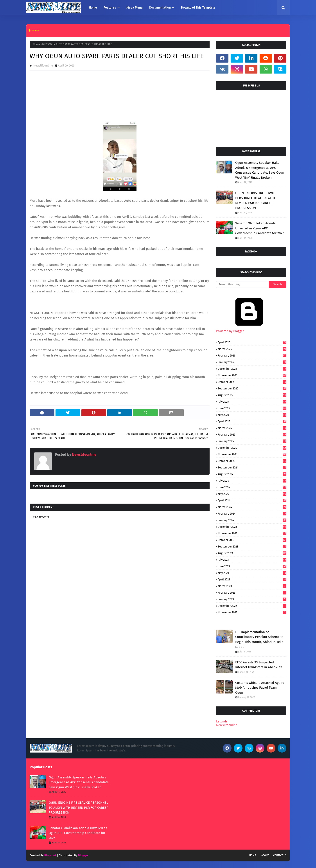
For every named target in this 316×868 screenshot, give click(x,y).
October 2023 (252, 540)
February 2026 (252, 356)
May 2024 (252, 494)
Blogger (83, 855)
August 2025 (252, 395)
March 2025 (252, 428)
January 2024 (252, 520)
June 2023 (252, 566)
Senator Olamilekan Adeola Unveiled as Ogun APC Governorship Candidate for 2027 (259, 228)
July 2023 (252, 560)
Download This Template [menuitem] (198, 8)
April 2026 (252, 342)
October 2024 (252, 461)
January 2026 (252, 362)
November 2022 (252, 612)
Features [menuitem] (110, 8)
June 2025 (252, 408)
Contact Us (280, 855)
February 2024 (252, 514)
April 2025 (252, 421)
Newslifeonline (43, 66)
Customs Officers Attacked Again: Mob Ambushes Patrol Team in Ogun (260, 688)
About (265, 855)
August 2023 (252, 553)
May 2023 (252, 573)
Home (36, 44)
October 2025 (252, 382)
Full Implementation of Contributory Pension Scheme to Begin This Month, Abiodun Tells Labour (259, 639)
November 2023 (252, 533)
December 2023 (252, 527)
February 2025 (252, 435)
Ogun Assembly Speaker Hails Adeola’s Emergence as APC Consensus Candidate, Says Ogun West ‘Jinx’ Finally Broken (260, 170)
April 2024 (252, 500)
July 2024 (252, 481)
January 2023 (252, 599)
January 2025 (252, 441)
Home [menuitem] (93, 8)
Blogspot (50, 855)
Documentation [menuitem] (160, 8)
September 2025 (252, 388)
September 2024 (252, 467)
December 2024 (252, 448)
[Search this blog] (242, 285)
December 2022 (252, 606)
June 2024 (252, 487)
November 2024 (252, 454)
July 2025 (252, 402)
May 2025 (252, 415)
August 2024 (252, 474)
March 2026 (252, 349)
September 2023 (252, 547)
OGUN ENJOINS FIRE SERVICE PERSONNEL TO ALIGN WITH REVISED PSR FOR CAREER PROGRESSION (256, 200)
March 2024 (252, 507)
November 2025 (252, 375)
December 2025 (252, 369)
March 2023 (252, 586)
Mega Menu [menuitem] (135, 8)
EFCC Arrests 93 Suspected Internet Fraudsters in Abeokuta (259, 665)
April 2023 (252, 579)
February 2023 (252, 593)
